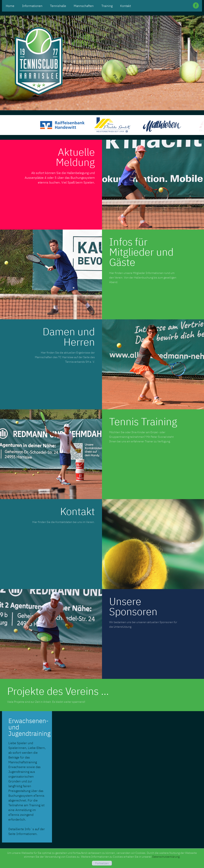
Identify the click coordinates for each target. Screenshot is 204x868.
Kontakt (126, 6)
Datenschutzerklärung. (166, 857)
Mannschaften (84, 6)
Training (107, 6)
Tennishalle (58, 6)
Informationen (32, 6)
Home (10, 6)
